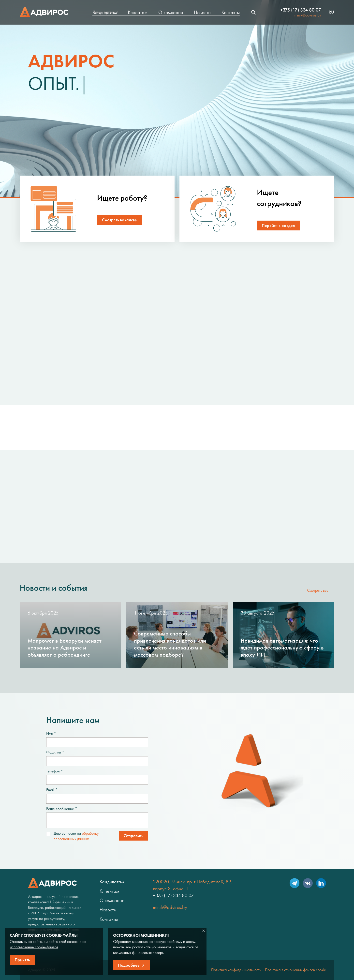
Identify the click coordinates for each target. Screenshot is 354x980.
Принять (22, 960)
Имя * (51, 733)
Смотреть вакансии (120, 220)
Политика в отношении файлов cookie (295, 970)
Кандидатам (105, 12)
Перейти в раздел (278, 226)
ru (331, 12)
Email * (52, 790)
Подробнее (129, 965)
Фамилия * (55, 752)
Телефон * (55, 771)
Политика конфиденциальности (236, 970)
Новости (202, 12)
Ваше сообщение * (62, 809)
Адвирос (44, 12)
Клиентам (138, 12)
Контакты (231, 12)
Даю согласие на (72, 836)
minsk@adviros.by (307, 15)
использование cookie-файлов (34, 947)
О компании (171, 12)
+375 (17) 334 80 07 (301, 10)
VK (308, 883)
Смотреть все (318, 590)
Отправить (133, 836)
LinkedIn (321, 883)
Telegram (295, 883)
